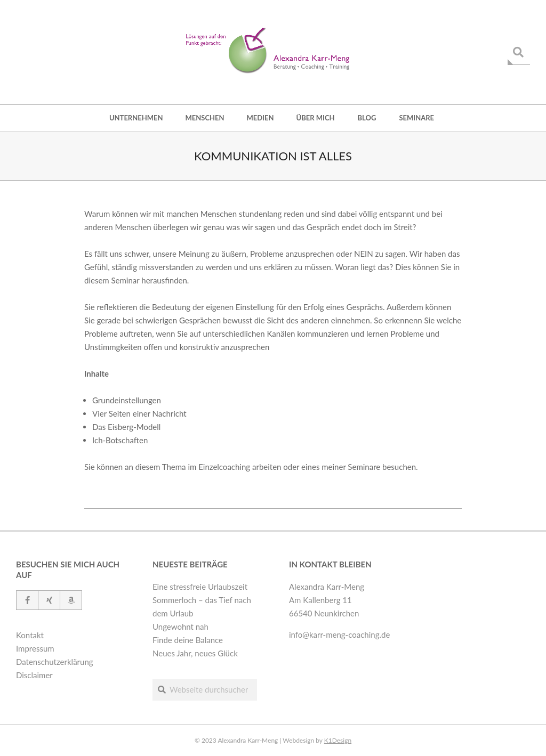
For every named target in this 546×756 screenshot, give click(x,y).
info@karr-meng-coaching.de (339, 635)
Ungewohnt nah (180, 627)
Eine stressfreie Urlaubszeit (200, 587)
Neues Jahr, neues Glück (195, 653)
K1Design (338, 740)
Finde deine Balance (188, 640)
